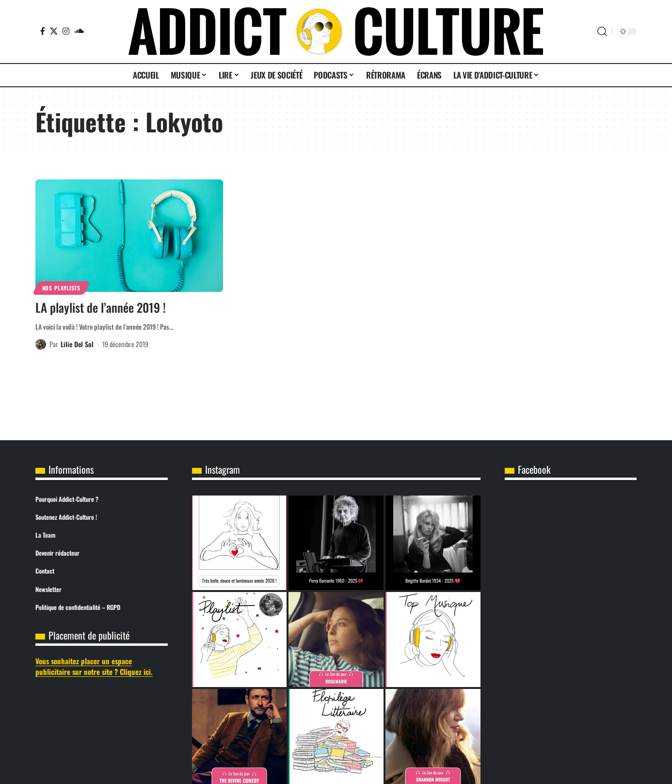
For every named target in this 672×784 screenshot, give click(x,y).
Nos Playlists (61, 288)
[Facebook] (43, 31)
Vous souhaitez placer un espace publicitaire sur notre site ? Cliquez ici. (94, 666)
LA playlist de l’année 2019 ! (101, 307)
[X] (54, 31)
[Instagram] (66, 31)
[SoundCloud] (79, 31)
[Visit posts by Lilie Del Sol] (41, 344)
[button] (602, 32)
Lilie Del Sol (77, 344)
